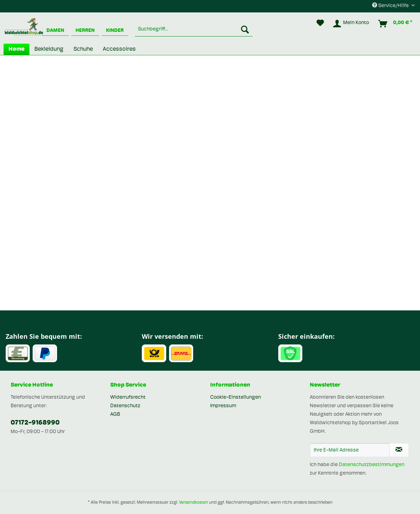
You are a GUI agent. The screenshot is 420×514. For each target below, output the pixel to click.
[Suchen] (245, 29)
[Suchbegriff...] (194, 29)
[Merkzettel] (320, 24)
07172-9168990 (35, 423)
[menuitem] (194, 29)
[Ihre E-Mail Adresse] (350, 450)
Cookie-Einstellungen (236, 397)
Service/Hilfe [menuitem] (391, 5)
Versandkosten (194, 503)
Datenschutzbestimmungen (372, 465)
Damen (55, 31)
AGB (115, 414)
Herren (85, 31)
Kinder (115, 31)
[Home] (16, 49)
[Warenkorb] (396, 24)
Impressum (223, 406)
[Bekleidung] (49, 49)
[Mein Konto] (351, 24)
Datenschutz (125, 406)
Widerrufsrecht (128, 397)
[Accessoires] (119, 49)
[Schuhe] (83, 49)
